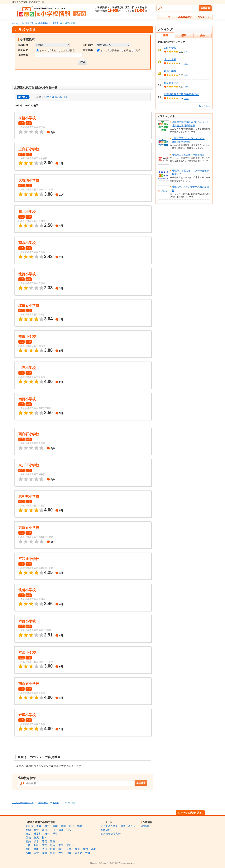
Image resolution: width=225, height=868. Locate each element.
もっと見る (204, 106)
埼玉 (47, 834)
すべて (43, 50)
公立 (63, 50)
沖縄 (88, 853)
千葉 (55, 834)
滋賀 (53, 845)
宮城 (55, 826)
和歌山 (70, 845)
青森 (39, 826)
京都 (45, 845)
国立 (73, 50)
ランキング (203, 17)
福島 (80, 826)
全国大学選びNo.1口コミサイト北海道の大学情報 (188, 140)
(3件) (186, 52)
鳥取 (28, 849)
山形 (72, 826)
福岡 (28, 853)
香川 (77, 849)
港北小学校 (170, 59)
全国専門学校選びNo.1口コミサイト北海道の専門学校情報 (191, 124)
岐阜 (36, 841)
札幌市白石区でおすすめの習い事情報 (190, 189)
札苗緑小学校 (171, 83)
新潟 (28, 830)
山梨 (69, 830)
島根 (36, 849)
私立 (54, 50)
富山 (45, 830)
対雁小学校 (170, 71)
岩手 (47, 826)
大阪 (28, 845)
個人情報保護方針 (111, 834)
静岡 (45, 841)
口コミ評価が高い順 (56, 97)
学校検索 (205, 8)
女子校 (127, 50)
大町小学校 (170, 48)
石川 (53, 830)
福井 (61, 830)
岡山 (45, 849)
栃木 (45, 838)
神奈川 (38, 834)
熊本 (53, 853)
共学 (138, 50)
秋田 (63, 826)
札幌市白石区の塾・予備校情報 (188, 155)
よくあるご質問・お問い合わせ (118, 826)
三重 (53, 841)
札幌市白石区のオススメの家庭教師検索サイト (190, 172)
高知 (94, 849)
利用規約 (106, 830)
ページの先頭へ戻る (191, 813)
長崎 (45, 853)
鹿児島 (78, 853)
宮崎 (69, 853)
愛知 (28, 841)
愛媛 (85, 849)
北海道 (29, 826)
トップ (167, 17)
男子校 (116, 50)
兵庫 (36, 845)
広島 (53, 849)
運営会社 (146, 826)
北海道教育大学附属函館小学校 (181, 94)
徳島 (69, 849)
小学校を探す (185, 17)
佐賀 (36, 853)
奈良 (61, 845)
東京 (28, 834)
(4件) (186, 87)
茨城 (28, 838)
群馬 (36, 838)
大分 (61, 853)
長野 (36, 830)
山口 (61, 849)
